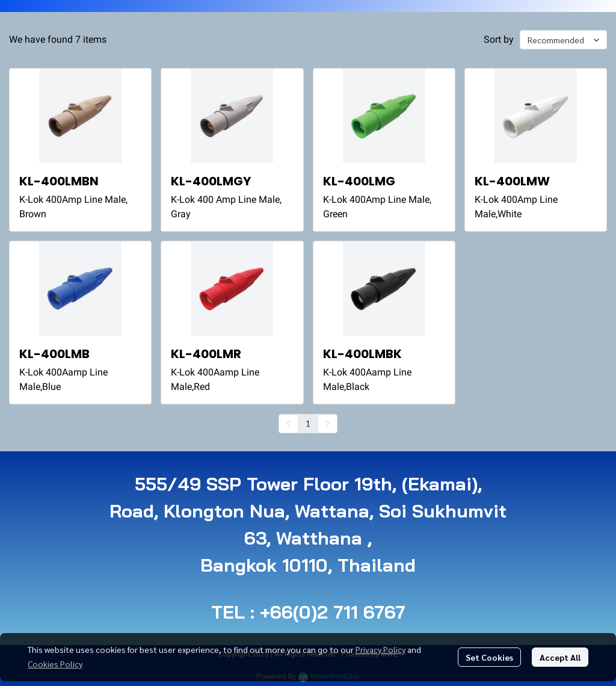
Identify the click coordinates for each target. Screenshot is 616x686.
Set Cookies (489, 657)
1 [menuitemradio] (308, 423)
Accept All (560, 657)
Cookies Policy (55, 664)
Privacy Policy (380, 649)
